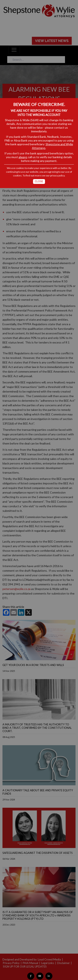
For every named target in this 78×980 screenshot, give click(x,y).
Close (39, 181)
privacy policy (57, 175)
